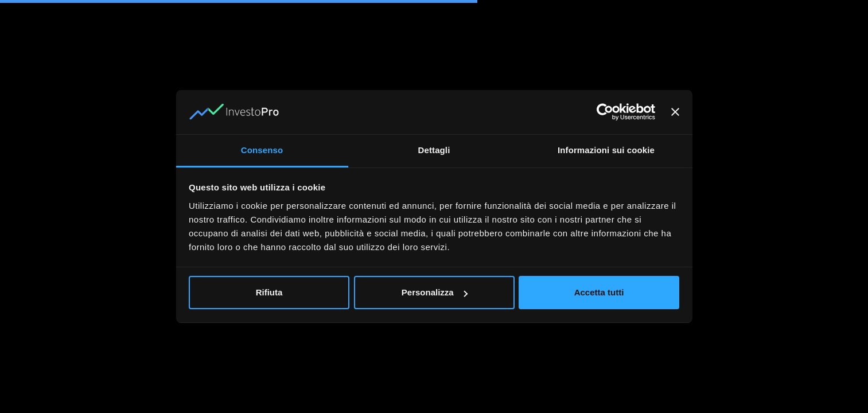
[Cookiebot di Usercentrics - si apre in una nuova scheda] (605, 112)
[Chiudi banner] (675, 112)
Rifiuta (269, 292)
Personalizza (435, 292)
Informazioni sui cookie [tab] (606, 150)
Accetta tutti (599, 292)
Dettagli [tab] (434, 150)
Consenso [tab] (262, 150)
